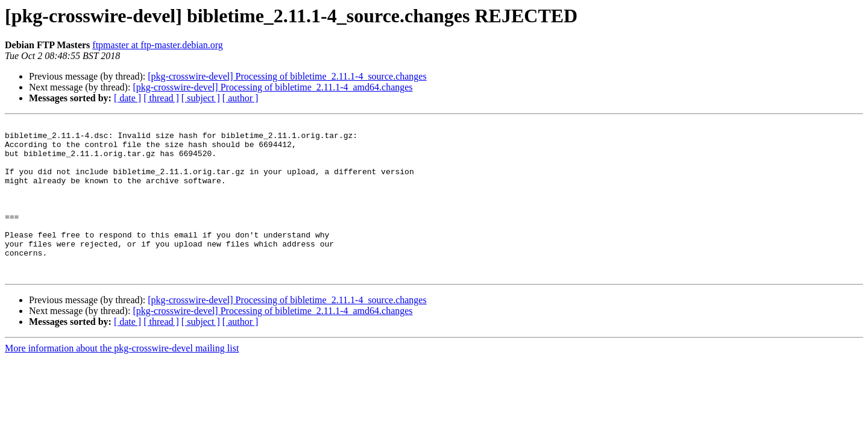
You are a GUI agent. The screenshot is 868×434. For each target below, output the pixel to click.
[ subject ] (201, 98)
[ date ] (127, 98)
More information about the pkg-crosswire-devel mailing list (122, 379)
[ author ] (241, 98)
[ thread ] (161, 98)
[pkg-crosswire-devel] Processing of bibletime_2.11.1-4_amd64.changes (272, 87)
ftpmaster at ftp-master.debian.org (158, 45)
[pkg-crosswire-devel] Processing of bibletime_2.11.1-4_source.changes (287, 76)
